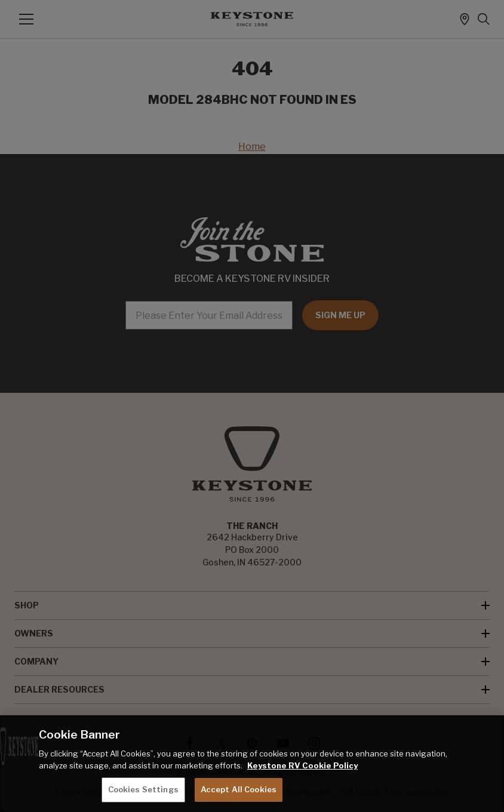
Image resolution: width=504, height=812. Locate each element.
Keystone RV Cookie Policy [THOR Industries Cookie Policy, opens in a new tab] (302, 765)
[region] (252, 764)
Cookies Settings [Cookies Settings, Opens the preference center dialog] (143, 789)
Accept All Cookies (239, 789)
